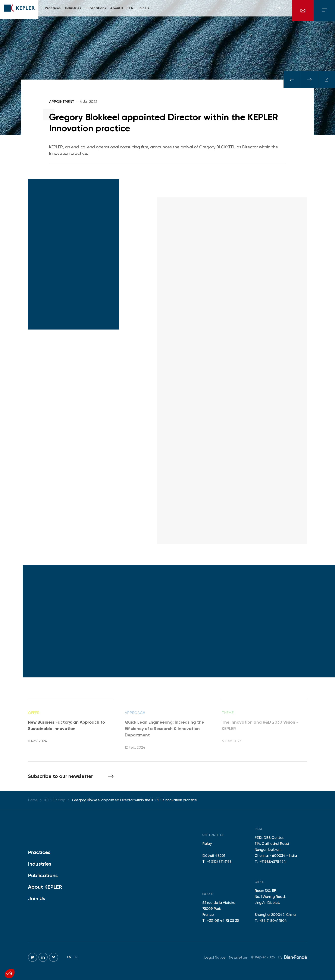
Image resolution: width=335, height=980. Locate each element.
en (278, 11)
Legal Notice (215, 957)
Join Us (37, 898)
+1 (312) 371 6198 (219, 862)
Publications (43, 875)
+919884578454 (273, 862)
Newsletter (238, 957)
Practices (39, 852)
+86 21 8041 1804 (273, 921)
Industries (40, 864)
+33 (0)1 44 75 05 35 (223, 921)
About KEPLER (45, 887)
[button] (10, 974)
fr (284, 11)
